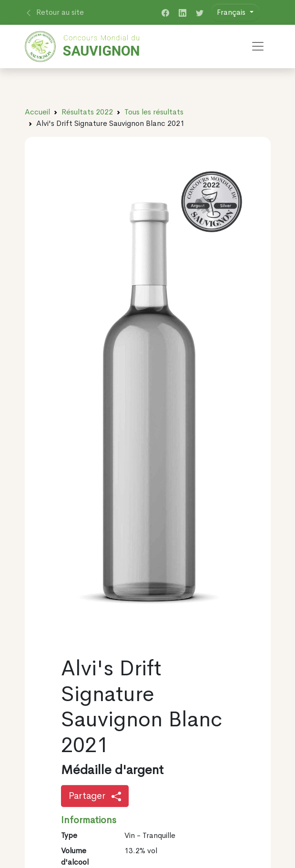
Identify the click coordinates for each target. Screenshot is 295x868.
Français (232, 12)
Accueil (37, 112)
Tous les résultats (154, 112)
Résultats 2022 (87, 112)
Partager (95, 796)
